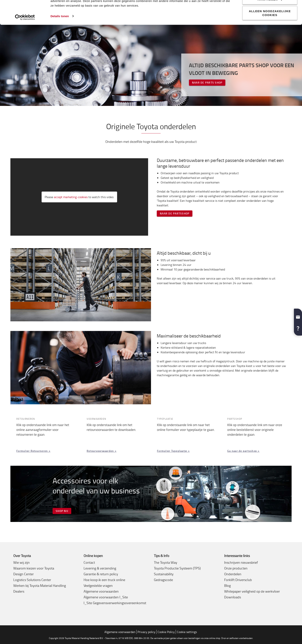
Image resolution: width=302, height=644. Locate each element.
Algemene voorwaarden (101, 591)
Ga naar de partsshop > (243, 451)
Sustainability (164, 574)
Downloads (233, 597)
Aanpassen (270, 22)
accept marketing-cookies (71, 197)
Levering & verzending (100, 568)
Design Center (23, 574)
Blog (227, 585)
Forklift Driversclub (238, 580)
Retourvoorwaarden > (102, 451)
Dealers (19, 591)
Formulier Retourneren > (33, 451)
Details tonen (60, 38)
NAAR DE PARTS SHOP (207, 82)
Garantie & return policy (101, 574)
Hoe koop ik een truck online (104, 580)
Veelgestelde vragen (98, 585)
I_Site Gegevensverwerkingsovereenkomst (115, 603)
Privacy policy (146, 632)
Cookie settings (187, 632)
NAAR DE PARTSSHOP (175, 213)
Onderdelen (233, 574)
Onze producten (236, 568)
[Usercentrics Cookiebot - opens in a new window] (25, 40)
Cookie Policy (166, 632)
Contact (89, 562)
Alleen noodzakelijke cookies (270, 35)
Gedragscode (163, 580)
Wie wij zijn (21, 562)
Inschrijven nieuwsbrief (241, 562)
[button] (298, 316)
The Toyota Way (166, 562)
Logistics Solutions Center (32, 580)
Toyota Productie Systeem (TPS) (177, 568)
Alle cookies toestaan (270, 10)
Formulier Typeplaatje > (173, 451)
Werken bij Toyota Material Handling (40, 585)
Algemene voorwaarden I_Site (106, 597)
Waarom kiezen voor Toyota (34, 568)
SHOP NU (62, 511)
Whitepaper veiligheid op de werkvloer (252, 591)
